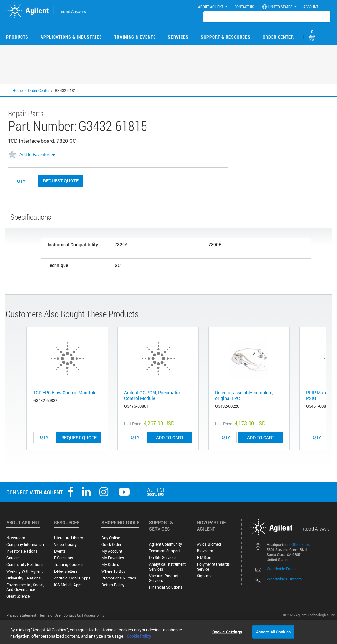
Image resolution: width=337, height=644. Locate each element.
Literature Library (68, 538)
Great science (18, 596)
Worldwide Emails (282, 569)
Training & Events (135, 37)
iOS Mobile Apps (68, 585)
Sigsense (205, 576)
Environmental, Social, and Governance (25, 587)
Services (178, 37)
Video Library (65, 544)
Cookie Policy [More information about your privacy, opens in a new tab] (139, 636)
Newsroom (16, 538)
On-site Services (163, 558)
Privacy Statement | (23, 615)
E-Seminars (64, 558)
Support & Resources (226, 37)
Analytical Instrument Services (167, 567)
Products (17, 37)
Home (18, 90)
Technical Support (165, 551)
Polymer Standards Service (213, 567)
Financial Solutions (166, 587)
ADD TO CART (170, 437)
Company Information (25, 544)
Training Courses (69, 565)
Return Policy (113, 585)
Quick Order (111, 544)
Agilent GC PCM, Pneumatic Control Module (152, 395)
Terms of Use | (51, 615)
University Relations (23, 578)
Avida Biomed (209, 544)
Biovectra (205, 551)
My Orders (110, 565)
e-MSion (204, 558)
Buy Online (111, 538)
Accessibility (94, 615)
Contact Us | (74, 615)
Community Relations (25, 565)
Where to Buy (113, 571)
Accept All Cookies (273, 632)
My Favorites (113, 558)
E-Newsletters (66, 571)
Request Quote (61, 181)
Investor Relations (22, 551)
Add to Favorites (35, 154)
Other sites (300, 544)
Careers (13, 558)
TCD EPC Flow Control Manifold (65, 392)
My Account (112, 551)
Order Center (278, 37)
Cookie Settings (227, 632)
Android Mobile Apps (72, 578)
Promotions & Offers (119, 578)
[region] (168, 632)
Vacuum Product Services (164, 578)
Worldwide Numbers (284, 579)
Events (60, 551)
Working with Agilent (25, 571)
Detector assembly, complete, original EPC (244, 395)
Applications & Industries (71, 37)
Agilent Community (165, 544)
